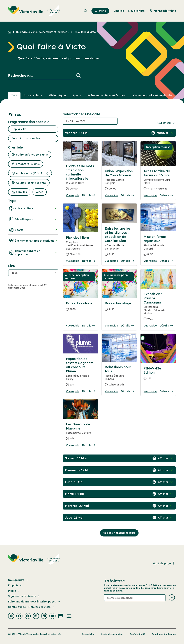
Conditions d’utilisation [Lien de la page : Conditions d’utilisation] (164, 634)
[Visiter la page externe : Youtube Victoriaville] (52, 616)
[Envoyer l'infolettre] (172, 598)
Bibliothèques (33, 219)
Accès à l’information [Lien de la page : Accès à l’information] (112, 634)
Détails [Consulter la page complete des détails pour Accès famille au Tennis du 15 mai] (166, 195)
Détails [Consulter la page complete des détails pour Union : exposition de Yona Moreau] (127, 195)
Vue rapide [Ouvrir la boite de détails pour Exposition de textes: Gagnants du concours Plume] (73, 391)
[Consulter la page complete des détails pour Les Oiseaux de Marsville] (80, 433)
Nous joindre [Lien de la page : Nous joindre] (18, 580)
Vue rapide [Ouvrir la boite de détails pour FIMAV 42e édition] (150, 391)
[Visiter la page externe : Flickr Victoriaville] (61, 616)
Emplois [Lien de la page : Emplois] (15, 585)
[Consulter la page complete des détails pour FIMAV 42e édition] (158, 375)
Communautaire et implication (33, 253)
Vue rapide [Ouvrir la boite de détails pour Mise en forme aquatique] (150, 261)
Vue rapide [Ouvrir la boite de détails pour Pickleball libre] (73, 261)
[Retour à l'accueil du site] (10, 32)
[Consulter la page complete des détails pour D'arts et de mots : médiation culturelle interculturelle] (80, 179)
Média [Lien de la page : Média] (14, 591)
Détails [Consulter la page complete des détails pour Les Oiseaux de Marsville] (89, 445)
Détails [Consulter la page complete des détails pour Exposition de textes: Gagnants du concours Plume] (89, 391)
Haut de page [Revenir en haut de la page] (164, 563)
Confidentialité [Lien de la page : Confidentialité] (137, 634)
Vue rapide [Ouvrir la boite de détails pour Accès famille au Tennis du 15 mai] (150, 195)
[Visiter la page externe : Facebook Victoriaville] (11, 616)
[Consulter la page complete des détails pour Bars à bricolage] (80, 308)
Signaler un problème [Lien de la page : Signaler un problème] (24, 596)
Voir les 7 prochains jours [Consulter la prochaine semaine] (119, 533)
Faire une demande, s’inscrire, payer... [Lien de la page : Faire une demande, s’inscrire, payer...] (34, 602)
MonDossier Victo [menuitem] (163, 11)
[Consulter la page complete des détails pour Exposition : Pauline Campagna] (158, 308)
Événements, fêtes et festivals (33, 241)
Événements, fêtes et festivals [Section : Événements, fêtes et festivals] (107, 95)
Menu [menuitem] (100, 11)
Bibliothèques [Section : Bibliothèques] (57, 95)
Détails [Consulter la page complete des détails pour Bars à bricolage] (89, 326)
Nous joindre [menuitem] (136, 11)
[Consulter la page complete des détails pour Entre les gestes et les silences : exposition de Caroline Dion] (119, 243)
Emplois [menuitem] (119, 11)
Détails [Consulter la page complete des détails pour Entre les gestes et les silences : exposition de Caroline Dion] (127, 261)
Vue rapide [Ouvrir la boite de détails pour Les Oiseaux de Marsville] (73, 445)
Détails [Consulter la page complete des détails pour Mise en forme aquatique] (166, 261)
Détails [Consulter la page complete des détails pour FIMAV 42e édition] (166, 391)
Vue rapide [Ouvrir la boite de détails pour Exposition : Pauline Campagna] (150, 326)
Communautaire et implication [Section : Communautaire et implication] (153, 95)
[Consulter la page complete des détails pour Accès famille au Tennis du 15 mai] (158, 181)
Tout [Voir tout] (14, 95)
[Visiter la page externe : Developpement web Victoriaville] (69, 616)
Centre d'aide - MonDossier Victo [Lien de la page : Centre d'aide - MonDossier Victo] (31, 607)
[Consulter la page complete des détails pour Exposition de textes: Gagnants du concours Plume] (80, 373)
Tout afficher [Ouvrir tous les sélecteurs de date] (166, 123)
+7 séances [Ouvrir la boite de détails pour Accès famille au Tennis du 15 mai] (161, 189)
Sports (33, 230)
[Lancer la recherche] (79, 76)
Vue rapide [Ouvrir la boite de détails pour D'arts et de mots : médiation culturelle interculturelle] (73, 195)
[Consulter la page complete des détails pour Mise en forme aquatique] (158, 247)
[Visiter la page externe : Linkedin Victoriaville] (44, 616)
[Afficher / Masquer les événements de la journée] (165, 133)
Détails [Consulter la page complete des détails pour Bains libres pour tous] (127, 391)
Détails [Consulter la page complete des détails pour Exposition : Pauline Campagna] (166, 326)
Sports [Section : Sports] (77, 95)
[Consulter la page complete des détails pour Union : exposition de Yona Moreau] (119, 181)
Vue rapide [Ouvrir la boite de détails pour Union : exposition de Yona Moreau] (111, 195)
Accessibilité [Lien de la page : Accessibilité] (88, 634)
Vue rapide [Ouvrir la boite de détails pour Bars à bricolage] (73, 326)
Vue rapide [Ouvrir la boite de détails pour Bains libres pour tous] (111, 391)
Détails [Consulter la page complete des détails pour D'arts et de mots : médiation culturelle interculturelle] (89, 195)
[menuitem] (34, 11)
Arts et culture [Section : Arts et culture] (33, 95)
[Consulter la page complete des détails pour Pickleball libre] (80, 247)
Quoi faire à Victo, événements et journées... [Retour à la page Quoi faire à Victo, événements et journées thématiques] (42, 32)
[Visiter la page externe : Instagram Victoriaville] (36, 616)
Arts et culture (33, 208)
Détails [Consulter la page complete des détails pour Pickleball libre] (89, 261)
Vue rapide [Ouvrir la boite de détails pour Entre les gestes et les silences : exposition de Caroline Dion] (111, 261)
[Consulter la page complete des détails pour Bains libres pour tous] (119, 377)
